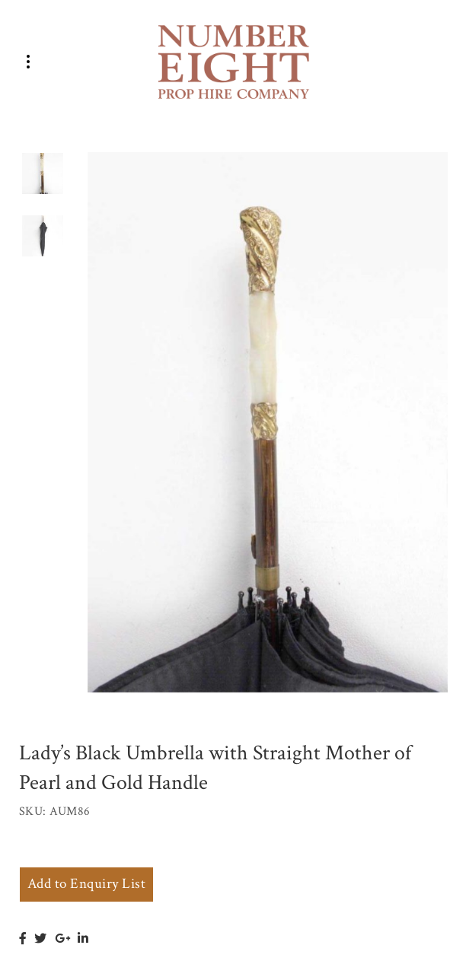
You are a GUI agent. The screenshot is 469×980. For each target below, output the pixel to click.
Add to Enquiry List (86, 884)
